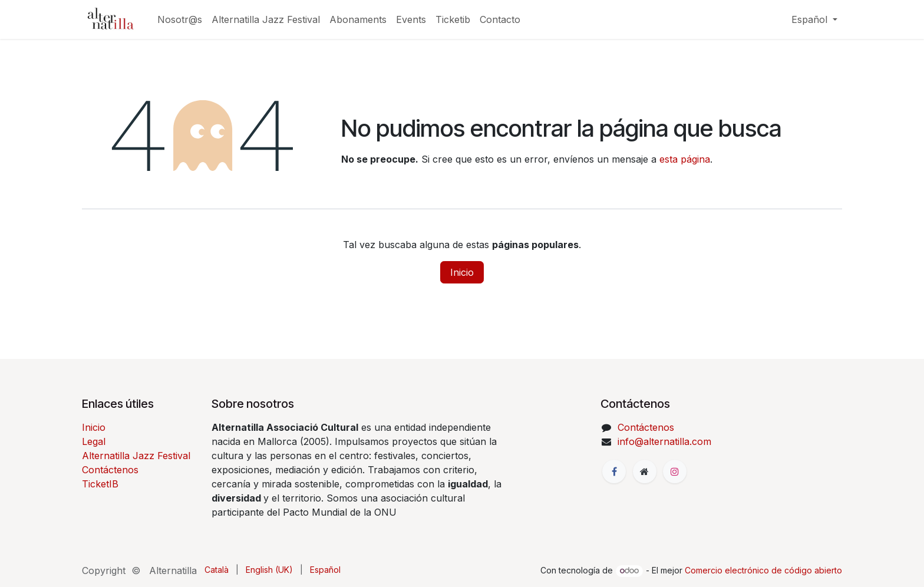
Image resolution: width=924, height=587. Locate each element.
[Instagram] (675, 471)
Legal (94, 441)
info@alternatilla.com (664, 441)
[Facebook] (614, 471)
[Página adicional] (645, 471)
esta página (685, 159)
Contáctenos (110, 470)
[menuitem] (180, 19)
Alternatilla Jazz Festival (136, 456)
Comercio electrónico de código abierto (763, 570)
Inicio (462, 272)
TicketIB (100, 484)
